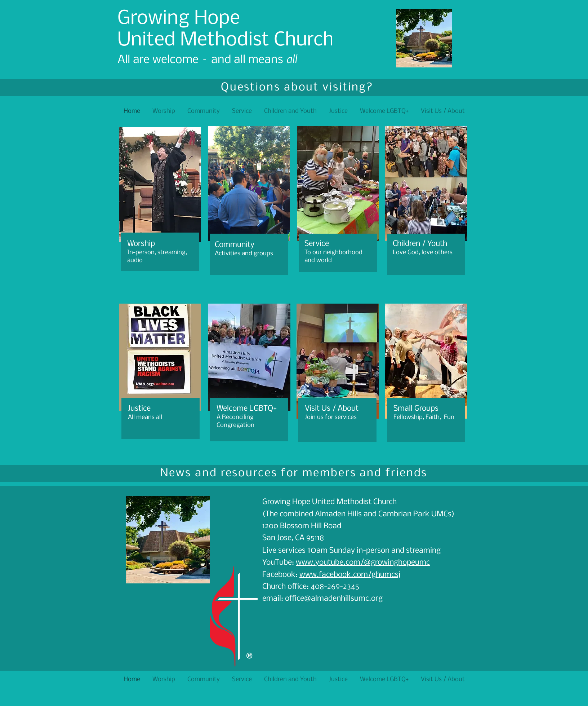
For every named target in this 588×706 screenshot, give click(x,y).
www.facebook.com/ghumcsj (350, 575)
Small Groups (416, 409)
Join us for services (331, 417)
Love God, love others (423, 253)
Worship (141, 244)
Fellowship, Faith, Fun (424, 417)
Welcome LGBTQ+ (247, 409)
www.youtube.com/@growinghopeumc (363, 563)
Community (235, 245)
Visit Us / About (332, 409)
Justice (139, 409)
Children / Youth (420, 244)
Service (317, 244)
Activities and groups (244, 254)
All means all (145, 417)
